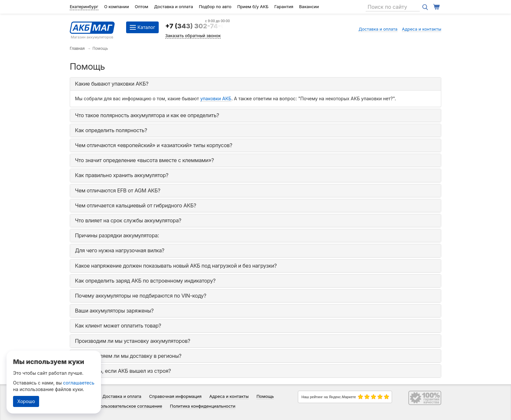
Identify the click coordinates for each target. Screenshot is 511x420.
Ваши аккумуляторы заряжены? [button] (114, 311)
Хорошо (26, 401)
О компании (116, 7)
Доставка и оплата (174, 7)
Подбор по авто (215, 7)
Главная (77, 49)
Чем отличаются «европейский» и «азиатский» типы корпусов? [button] (154, 145)
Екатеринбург (84, 7)
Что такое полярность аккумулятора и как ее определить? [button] (147, 115)
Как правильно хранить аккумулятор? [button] (122, 175)
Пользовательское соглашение (130, 406)
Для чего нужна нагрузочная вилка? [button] (120, 250)
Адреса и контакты (422, 29)
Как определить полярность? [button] (111, 130)
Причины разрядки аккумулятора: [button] (117, 235)
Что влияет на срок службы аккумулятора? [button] (128, 220)
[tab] (255, 84)
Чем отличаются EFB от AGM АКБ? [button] (118, 190)
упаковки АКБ (216, 98)
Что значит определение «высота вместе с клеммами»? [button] (144, 160)
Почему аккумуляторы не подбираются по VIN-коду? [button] (141, 296)
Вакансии (309, 7)
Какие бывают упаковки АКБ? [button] (112, 84)
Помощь (265, 396)
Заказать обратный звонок (193, 35)
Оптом (142, 7)
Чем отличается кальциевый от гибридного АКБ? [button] (136, 205)
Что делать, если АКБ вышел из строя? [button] (123, 371)
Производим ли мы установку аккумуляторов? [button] (133, 341)
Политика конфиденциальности (203, 406)
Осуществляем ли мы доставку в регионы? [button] (128, 356)
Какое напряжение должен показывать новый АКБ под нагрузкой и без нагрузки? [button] (176, 266)
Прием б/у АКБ (253, 7)
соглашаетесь (79, 383)
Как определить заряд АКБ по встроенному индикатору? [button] (145, 281)
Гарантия (284, 7)
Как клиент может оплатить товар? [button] (118, 326)
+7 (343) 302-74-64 (197, 26)
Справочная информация (175, 396)
